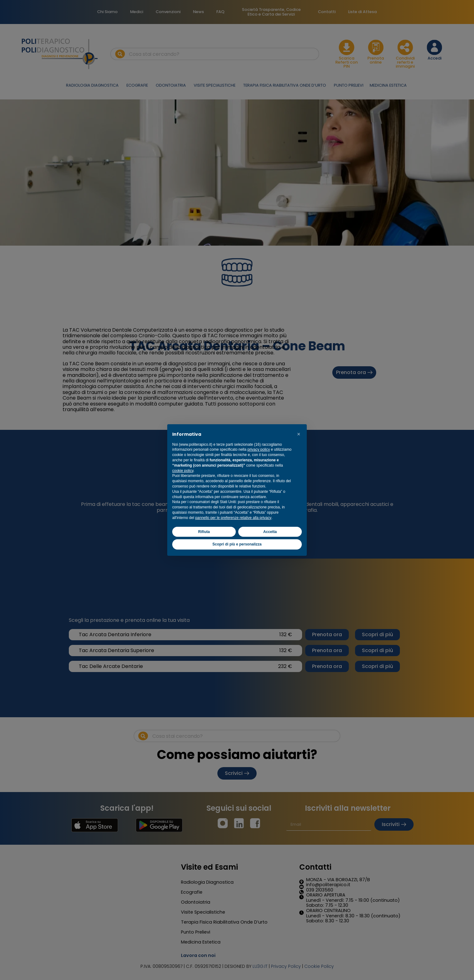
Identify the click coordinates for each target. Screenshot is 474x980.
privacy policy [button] (258, 449)
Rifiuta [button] (204, 532)
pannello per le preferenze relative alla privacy (233, 518)
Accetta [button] (270, 532)
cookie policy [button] (183, 471)
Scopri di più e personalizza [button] (237, 544)
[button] (299, 434)
